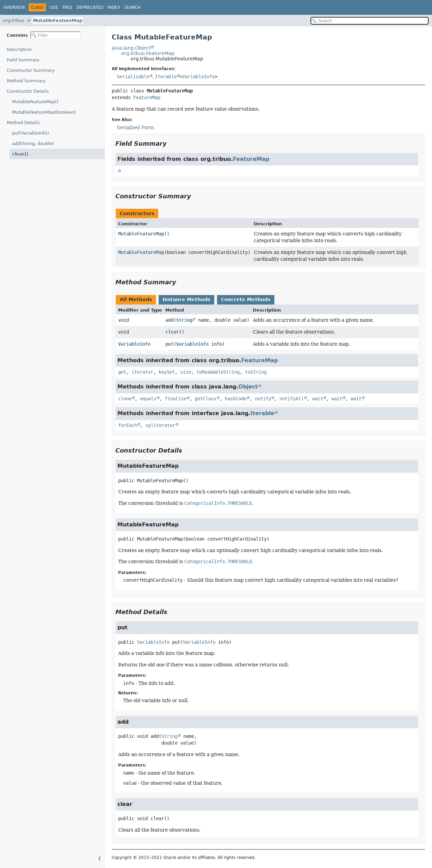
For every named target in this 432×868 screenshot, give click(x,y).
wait (318, 399)
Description (21, 49)
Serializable (133, 77)
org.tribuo (14, 20)
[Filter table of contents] (56, 35)
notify (263, 399)
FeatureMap (147, 97)
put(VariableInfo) (31, 133)
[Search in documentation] (370, 21)
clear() (19, 154)
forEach (128, 425)
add (169, 320)
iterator (142, 372)
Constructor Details (28, 91)
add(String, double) (33, 143)
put (169, 344)
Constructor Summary (31, 70)
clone (125, 399)
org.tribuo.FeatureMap (148, 53)
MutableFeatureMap (58, 20)
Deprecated (90, 7)
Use (54, 7)
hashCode (236, 399)
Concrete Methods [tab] (246, 299)
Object (248, 387)
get (122, 372)
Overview (14, 7)
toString (256, 372)
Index (114, 7)
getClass (206, 399)
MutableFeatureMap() (35, 102)
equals (148, 399)
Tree (67, 7)
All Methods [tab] (136, 299)
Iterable (166, 77)
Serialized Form (135, 127)
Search (132, 7)
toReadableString (218, 372)
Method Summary (26, 81)
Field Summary (23, 60)
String (184, 320)
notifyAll (292, 399)
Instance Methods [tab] (186, 299)
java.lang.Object (131, 48)
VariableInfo (198, 77)
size (186, 372)
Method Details (23, 123)
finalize (175, 399)
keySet (167, 372)
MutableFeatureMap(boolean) (44, 112)
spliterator (160, 425)
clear (172, 332)
